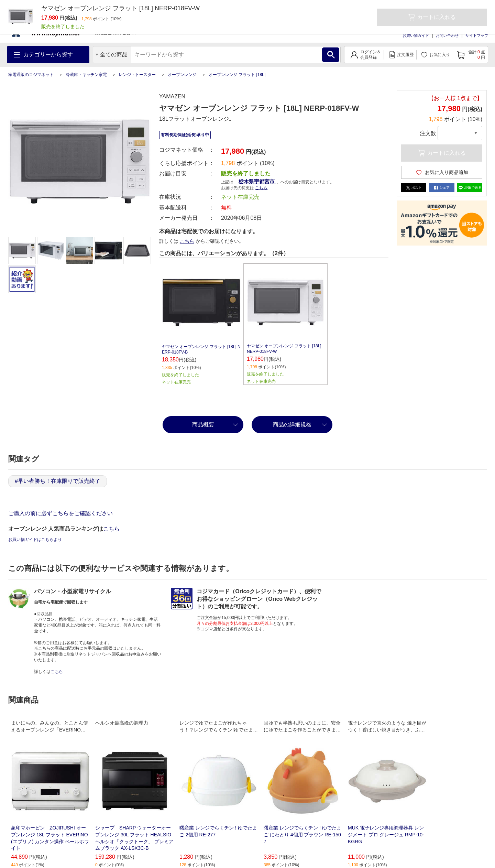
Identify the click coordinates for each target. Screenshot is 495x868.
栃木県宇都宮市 (257, 181)
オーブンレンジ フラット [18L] (237, 75)
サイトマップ (477, 35)
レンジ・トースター (137, 75)
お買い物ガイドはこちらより (35, 540)
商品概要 (203, 425)
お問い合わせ (447, 35)
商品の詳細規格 (292, 425)
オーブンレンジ (182, 75)
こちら (261, 188)
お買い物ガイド (416, 35)
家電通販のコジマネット (31, 75)
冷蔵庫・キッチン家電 (86, 75)
